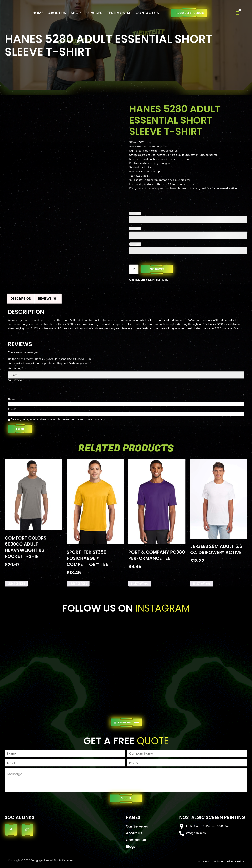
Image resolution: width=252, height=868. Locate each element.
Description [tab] (21, 299)
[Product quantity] (134, 269)
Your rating (16, 369)
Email (12, 410)
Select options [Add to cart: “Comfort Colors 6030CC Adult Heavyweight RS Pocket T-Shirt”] (16, 584)
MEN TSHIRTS (158, 280)
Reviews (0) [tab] (48, 299)
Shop (76, 13)
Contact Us (147, 13)
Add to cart (157, 269)
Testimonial (119, 13)
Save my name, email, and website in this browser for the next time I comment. (58, 420)
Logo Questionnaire (190, 13)
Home (38, 13)
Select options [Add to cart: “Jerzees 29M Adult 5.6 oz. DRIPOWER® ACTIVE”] (202, 584)
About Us (57, 13)
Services (94, 13)
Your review (16, 380)
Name (12, 400)
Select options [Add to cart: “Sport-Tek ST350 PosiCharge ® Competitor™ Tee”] (78, 584)
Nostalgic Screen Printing (212, 817)
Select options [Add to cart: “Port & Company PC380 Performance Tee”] (140, 584)
